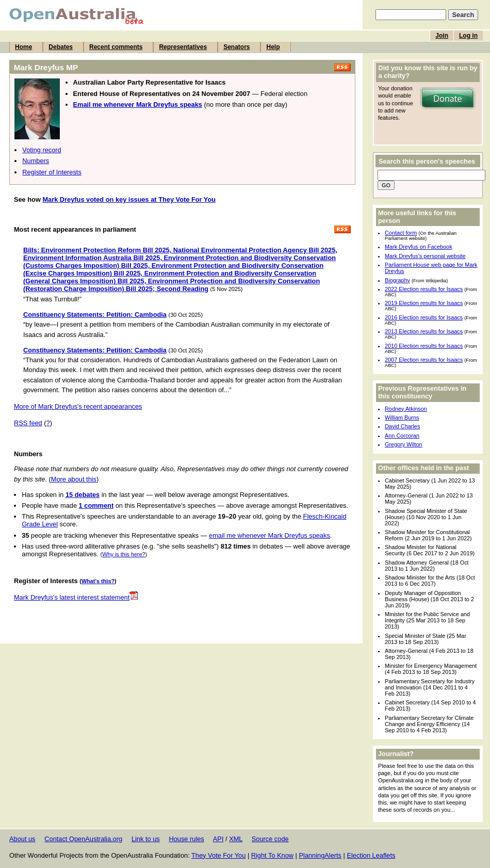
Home (23, 47)
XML (236, 839)
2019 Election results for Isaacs (424, 303)
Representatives (183, 47)
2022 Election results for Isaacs (424, 289)
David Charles (402, 426)
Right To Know (272, 855)
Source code (270, 839)
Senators (236, 47)
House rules (186, 839)
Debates (61, 47)
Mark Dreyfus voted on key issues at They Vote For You (129, 199)
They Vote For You (218, 855)
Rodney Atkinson (406, 409)
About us (22, 839)
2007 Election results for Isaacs (424, 360)
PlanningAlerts (321, 855)
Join (442, 36)
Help (273, 47)
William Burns (402, 417)
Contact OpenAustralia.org (83, 839)
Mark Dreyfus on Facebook (419, 247)
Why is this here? (124, 554)
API (218, 839)
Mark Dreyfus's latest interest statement (76, 597)
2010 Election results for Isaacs (424, 346)
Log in (468, 36)
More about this (74, 479)
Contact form (401, 233)
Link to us (146, 839)
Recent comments (116, 47)
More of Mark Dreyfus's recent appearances (78, 406)
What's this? (98, 581)
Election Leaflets (371, 855)
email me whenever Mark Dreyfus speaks (269, 535)
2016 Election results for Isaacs (424, 317)
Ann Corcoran (402, 436)
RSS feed (28, 423)
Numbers (36, 161)
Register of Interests (52, 172)
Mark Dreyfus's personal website (425, 256)
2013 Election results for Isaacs (424, 331)
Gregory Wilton (404, 444)
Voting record (42, 150)
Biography (397, 280)
